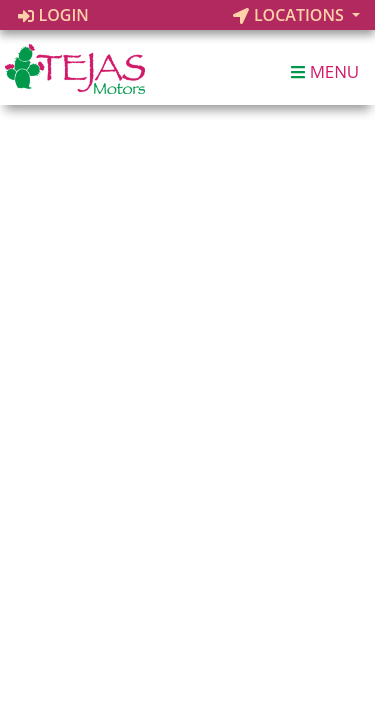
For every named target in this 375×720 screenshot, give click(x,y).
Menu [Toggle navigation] (325, 71)
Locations (290, 15)
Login (53, 15)
